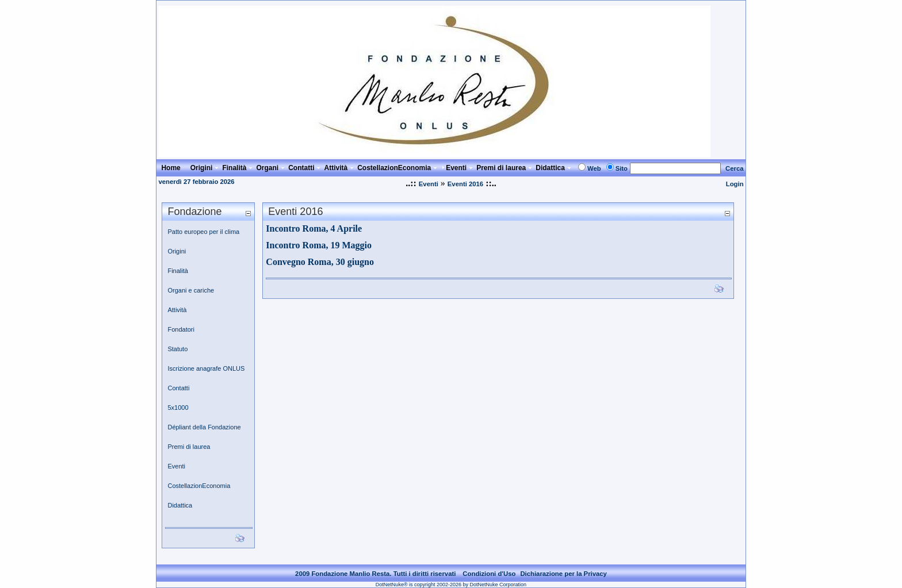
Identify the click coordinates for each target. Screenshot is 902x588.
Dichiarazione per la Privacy (563, 574)
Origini (177, 251)
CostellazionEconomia (199, 486)
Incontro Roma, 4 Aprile (314, 228)
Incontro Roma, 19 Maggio (319, 245)
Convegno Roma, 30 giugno (320, 262)
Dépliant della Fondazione (204, 427)
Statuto (177, 349)
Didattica (180, 505)
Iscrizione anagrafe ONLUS (206, 368)
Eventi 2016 (465, 184)
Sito (622, 168)
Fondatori (181, 329)
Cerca (735, 168)
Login (735, 184)
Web (594, 168)
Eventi (429, 184)
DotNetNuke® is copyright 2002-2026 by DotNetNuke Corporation (451, 585)
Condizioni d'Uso (489, 574)
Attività (177, 310)
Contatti (178, 388)
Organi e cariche (191, 290)
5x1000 (178, 408)
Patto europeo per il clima (203, 232)
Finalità (177, 271)
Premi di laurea (189, 447)
